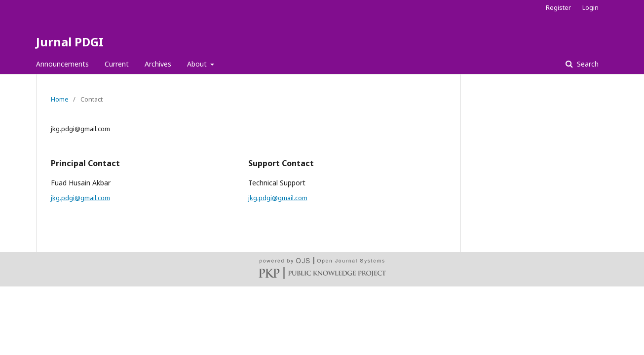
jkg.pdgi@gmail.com (80, 198)
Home (60, 99)
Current (117, 64)
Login (590, 7)
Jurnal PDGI (70, 42)
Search (587, 64)
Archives (158, 64)
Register (558, 7)
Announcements (62, 64)
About (198, 64)
